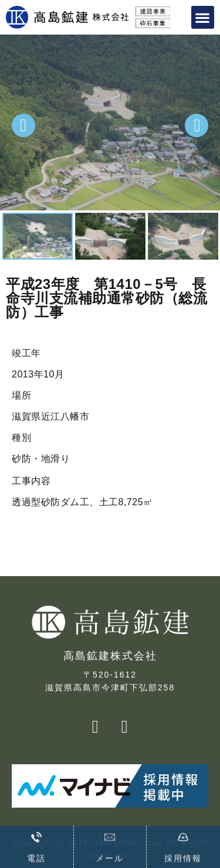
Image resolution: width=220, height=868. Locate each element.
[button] (203, 17)
